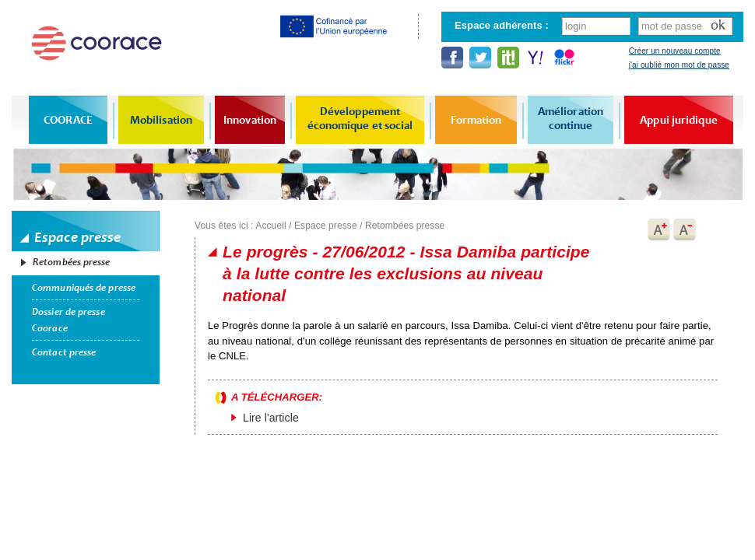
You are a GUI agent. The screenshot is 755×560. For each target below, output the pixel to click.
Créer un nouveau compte (675, 51)
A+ (658, 229)
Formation (476, 120)
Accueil (270, 226)
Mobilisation (161, 120)
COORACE (68, 120)
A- (685, 229)
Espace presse (326, 226)
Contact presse (64, 352)
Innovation (250, 120)
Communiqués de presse (84, 288)
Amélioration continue (571, 118)
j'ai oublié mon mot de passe (679, 65)
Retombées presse (72, 262)
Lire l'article (271, 418)
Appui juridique (679, 120)
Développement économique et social (360, 118)
